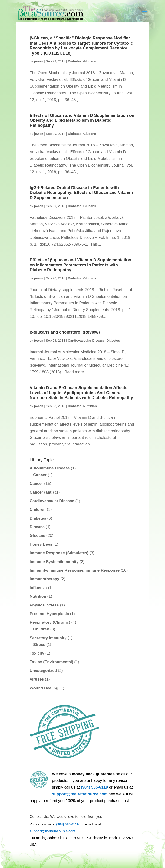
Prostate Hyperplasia (49, 614)
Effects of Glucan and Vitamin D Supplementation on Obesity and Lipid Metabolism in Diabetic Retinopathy (82, 120)
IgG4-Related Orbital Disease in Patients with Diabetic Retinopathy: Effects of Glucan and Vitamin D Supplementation (81, 193)
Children (38, 509)
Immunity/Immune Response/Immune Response (75, 570)
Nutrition (90, 406)
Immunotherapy (45, 579)
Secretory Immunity (48, 638)
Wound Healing (44, 688)
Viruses (37, 679)
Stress (39, 645)
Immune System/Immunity (54, 562)
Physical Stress (44, 605)
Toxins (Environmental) (52, 662)
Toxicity (37, 653)
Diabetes (74, 61)
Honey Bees (41, 544)
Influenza (38, 588)
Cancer (40, 475)
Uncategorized (43, 671)
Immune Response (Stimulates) (59, 553)
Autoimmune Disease (50, 468)
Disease (37, 527)
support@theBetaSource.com (80, 794)
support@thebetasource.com (52, 831)
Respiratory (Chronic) (50, 622)
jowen (39, 61)
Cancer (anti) (42, 492)
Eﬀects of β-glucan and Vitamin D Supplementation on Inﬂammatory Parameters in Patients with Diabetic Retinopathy (81, 265)
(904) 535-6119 (94, 787)
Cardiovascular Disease (86, 341)
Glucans (90, 61)
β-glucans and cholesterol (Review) (65, 332)
